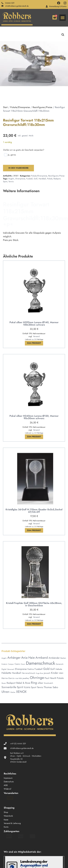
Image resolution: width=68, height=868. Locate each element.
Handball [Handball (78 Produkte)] (17, 673)
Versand (36, 336)
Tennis (11, 181)
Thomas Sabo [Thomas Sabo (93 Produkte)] (51, 687)
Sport (5, 181)
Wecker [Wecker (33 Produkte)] (13, 692)
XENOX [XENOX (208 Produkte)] (21, 692)
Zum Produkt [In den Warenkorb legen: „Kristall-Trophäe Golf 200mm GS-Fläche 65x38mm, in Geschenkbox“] (34, 624)
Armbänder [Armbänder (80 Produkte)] (54, 658)
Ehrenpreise (20, 179)
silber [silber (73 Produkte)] (40, 683)
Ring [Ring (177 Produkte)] (34, 683)
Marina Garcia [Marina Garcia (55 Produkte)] (8, 678)
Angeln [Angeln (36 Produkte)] (4, 658)
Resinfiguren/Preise (42, 107)
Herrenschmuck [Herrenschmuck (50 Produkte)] (28, 673)
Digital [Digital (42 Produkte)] (4, 669)
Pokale (50, 179)
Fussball (29, 179)
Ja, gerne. (10, 155)
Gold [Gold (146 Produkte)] (46, 669)
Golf (36, 179)
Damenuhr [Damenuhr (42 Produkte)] (60, 664)
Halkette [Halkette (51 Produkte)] (59, 669)
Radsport (57, 179)
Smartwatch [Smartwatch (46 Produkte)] (48, 683)
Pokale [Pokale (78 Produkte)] (60, 678)
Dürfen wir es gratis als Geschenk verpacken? (24, 150)
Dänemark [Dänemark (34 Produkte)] (11, 669)
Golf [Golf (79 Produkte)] (52, 669)
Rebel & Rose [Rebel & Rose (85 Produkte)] (23, 683)
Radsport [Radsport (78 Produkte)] (11, 683)
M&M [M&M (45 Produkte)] (61, 673)
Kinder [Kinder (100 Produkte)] (55, 673)
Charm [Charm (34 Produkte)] (23, 664)
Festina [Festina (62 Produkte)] (31, 669)
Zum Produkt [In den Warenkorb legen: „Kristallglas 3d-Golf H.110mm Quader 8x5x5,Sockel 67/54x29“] (34, 530)
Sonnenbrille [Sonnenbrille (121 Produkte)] (9, 687)
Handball (42, 179)
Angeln (11, 179)
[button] (63, 18)
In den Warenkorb (18, 168)
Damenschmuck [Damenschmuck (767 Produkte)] (40, 663)
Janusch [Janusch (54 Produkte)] (47, 673)
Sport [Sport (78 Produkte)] (34, 687)
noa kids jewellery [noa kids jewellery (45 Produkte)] (22, 678)
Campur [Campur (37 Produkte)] (11, 664)
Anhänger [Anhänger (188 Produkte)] (14, 658)
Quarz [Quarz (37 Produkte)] (4, 683)
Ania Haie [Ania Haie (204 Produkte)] (28, 658)
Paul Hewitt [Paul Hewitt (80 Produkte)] (50, 678)
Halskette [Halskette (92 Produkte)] (6, 673)
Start (5, 107)
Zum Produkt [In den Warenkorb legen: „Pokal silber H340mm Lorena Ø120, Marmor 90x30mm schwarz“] (34, 437)
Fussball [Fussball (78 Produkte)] (39, 669)
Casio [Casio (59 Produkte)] (17, 664)
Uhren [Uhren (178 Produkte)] (6, 692)
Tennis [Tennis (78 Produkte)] (40, 687)
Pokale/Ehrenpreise (20, 107)
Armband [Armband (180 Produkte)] (42, 658)
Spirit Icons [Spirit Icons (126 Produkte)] (24, 687)
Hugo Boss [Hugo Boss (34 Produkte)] (39, 673)
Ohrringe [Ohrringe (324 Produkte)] (37, 678)
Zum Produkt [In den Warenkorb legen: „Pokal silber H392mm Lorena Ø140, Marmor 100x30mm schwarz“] (34, 343)
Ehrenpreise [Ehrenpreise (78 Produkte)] (21, 669)
